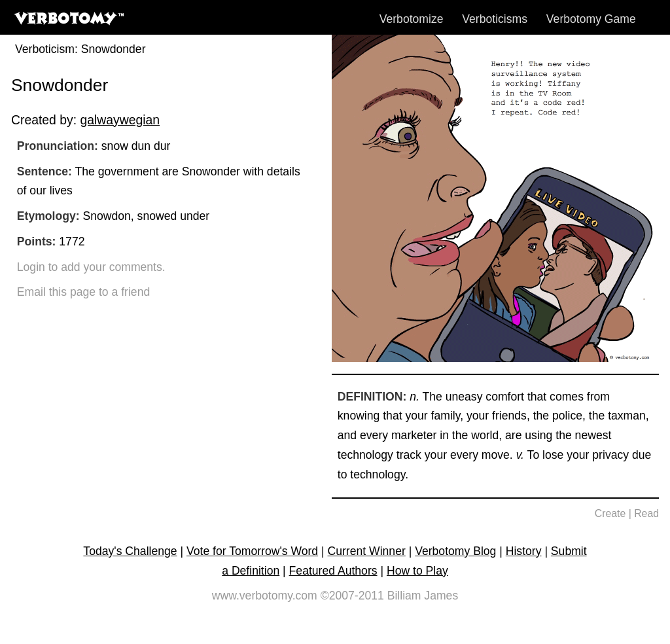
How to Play (417, 571)
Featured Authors (333, 571)
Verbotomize (412, 19)
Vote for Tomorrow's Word (252, 551)
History (524, 551)
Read (646, 513)
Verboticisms (495, 19)
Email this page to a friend (83, 292)
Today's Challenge (130, 551)
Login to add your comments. (91, 267)
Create (610, 513)
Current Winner (367, 551)
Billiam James (423, 596)
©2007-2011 (352, 596)
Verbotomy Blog (455, 551)
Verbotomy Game (591, 19)
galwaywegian (120, 120)
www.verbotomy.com (265, 596)
